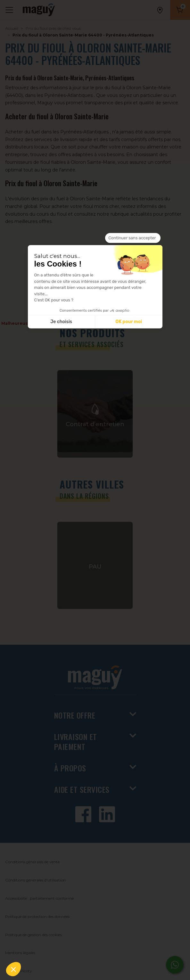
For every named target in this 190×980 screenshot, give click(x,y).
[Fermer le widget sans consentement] (133, 238)
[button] (13, 969)
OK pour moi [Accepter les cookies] (129, 322)
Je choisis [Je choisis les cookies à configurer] (61, 322)
